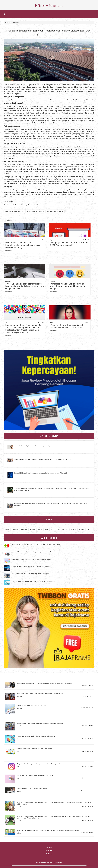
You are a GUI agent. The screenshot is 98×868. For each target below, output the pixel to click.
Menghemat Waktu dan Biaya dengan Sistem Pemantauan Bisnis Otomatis (33, 581)
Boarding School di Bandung (55, 211)
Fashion (7, 529)
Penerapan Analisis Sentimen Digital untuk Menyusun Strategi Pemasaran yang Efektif (68, 286)
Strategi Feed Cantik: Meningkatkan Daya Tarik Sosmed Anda (35, 775)
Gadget (53, 529)
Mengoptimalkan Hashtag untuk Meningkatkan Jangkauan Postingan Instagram (40, 764)
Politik (52, 323)
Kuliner (40, 529)
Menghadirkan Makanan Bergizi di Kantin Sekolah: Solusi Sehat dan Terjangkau (40, 723)
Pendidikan (8, 240)
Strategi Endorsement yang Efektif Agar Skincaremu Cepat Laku (36, 736)
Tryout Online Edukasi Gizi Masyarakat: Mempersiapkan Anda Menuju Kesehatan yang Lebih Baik (25, 286)
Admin (59, 35)
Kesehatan (65, 529)
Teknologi (53, 281)
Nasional (73, 529)
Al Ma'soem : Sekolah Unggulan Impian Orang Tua (31, 705)
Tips (51, 240)
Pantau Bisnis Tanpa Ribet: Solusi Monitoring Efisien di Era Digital (30, 574)
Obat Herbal (15, 529)
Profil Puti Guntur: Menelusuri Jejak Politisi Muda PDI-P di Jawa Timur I (67, 326)
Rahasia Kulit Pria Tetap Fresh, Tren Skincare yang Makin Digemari (34, 446)
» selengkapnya (9, 250)
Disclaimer (49, 854)
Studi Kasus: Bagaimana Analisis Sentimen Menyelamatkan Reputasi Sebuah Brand (35, 544)
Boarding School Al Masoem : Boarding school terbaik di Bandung (23, 205)
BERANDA (8, 23)
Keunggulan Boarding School (36, 211)
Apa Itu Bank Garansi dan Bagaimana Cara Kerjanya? (32, 788)
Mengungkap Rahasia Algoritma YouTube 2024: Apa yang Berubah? (70, 244)
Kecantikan (33, 529)
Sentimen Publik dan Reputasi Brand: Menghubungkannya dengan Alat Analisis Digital (36, 552)
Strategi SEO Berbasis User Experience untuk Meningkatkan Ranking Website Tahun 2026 (41, 473)
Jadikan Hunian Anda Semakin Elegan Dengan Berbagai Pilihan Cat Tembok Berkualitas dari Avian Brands (48, 830)
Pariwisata (24, 529)
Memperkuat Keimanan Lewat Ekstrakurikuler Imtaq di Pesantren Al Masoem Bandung (23, 245)
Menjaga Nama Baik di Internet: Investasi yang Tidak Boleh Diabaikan (31, 566)
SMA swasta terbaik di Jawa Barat (64, 132)
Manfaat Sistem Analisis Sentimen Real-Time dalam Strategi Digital (31, 559)
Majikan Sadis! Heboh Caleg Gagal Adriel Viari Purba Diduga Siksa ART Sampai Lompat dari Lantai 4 (43, 459)
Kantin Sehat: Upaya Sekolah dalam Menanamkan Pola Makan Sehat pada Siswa (40, 694)
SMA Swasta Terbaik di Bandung (15, 211)
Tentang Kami (49, 851)
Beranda (49, 847)
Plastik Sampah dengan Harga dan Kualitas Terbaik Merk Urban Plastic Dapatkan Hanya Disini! (44, 683)
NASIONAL (17, 23)
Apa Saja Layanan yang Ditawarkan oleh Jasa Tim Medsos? (34, 749)
